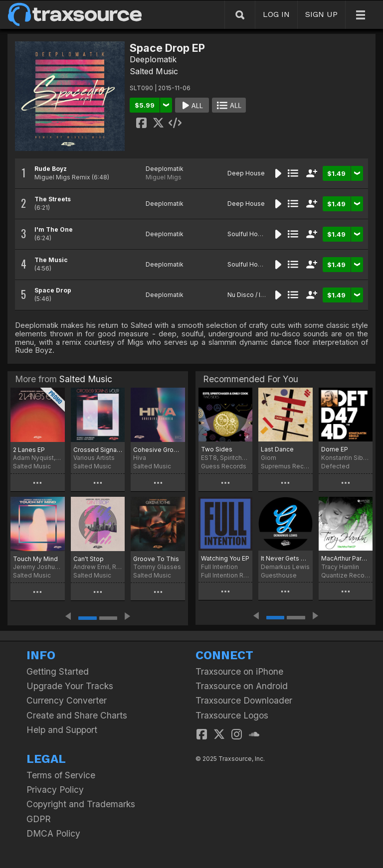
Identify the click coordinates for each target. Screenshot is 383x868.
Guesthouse (279, 575)
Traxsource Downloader (244, 700)
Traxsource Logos (232, 715)
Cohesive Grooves (158, 450)
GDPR (39, 819)
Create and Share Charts (77, 715)
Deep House (246, 173)
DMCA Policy (53, 833)
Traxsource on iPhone (239, 671)
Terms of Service (61, 775)
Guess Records (224, 466)
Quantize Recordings (346, 575)
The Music (51, 260)
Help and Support (62, 730)
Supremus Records (285, 466)
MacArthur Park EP (346, 558)
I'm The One (54, 229)
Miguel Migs (164, 177)
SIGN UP (321, 14)
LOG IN (276, 14)
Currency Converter (67, 700)
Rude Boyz (51, 169)
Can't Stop (89, 559)
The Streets (53, 199)
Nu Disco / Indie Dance (261, 295)
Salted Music (154, 71)
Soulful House (248, 234)
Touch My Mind (35, 559)
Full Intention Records (225, 575)
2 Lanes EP (29, 450)
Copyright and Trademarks (81, 804)
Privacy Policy (55, 790)
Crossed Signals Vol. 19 (98, 450)
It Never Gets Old (285, 558)
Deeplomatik (153, 59)
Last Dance (277, 449)
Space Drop (53, 290)
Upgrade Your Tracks (70, 686)
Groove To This (156, 559)
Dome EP (335, 449)
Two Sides (217, 449)
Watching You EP (225, 558)
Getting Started (58, 671)
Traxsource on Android (242, 686)
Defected (335, 466)
